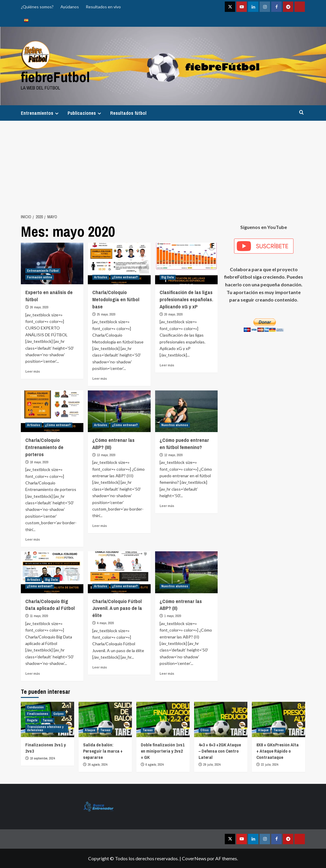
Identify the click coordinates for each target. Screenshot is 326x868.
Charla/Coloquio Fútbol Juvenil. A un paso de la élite (117, 608)
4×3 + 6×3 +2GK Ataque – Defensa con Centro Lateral (220, 751)
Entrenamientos (40, 113)
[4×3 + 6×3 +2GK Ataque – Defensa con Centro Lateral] (221, 719)
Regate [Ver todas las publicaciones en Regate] (32, 720)
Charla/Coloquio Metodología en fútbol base (116, 299)
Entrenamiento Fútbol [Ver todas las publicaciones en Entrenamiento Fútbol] (43, 271)
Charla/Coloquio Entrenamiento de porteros (44, 447)
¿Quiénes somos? (37, 7)
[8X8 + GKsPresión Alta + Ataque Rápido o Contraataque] (279, 719)
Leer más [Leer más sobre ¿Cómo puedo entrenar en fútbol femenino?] (167, 506)
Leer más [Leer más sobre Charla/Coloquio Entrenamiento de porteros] (33, 539)
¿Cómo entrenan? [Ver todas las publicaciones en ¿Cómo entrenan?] (125, 277)
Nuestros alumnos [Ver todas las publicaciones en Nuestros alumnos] (175, 425)
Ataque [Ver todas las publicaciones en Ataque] (90, 730)
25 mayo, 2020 (106, 314)
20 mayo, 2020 (174, 314)
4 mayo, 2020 (106, 623)
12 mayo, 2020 (174, 455)
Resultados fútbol (128, 113)
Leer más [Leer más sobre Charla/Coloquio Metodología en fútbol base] (100, 378)
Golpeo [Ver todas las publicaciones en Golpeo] (59, 714)
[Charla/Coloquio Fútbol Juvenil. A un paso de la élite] (119, 572)
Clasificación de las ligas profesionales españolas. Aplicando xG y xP (186, 299)
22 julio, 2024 (270, 765)
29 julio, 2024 (212, 765)
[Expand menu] (57, 113)
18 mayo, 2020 (39, 462)
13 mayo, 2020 (106, 455)
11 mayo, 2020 (39, 616)
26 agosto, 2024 (98, 765)
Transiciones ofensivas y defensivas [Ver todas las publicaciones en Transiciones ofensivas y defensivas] (45, 728)
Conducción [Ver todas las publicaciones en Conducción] (35, 707)
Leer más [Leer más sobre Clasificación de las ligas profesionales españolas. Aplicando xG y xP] (167, 365)
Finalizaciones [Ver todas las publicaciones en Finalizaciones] (38, 714)
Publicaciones (85, 113)
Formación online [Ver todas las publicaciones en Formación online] (40, 277)
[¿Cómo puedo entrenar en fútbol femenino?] (186, 411)
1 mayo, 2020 (173, 616)
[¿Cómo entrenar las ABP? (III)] (119, 411)
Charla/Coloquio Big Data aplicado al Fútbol (50, 605)
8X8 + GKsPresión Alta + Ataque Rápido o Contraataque (277, 751)
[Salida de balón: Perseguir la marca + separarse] (105, 719)
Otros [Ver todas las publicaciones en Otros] (205, 730)
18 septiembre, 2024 (43, 758)
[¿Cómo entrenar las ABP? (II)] (186, 572)
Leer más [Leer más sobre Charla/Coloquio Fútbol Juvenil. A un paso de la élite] (100, 667)
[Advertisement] (163, 165)
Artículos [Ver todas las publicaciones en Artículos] (101, 277)
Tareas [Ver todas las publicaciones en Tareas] (48, 720)
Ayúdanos (70, 7)
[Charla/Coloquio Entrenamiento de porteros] (52, 411)
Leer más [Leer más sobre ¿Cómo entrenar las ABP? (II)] (167, 673)
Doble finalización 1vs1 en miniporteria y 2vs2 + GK (163, 751)
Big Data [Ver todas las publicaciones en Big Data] (168, 277)
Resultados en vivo (103, 7)
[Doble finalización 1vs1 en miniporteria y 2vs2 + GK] (163, 719)
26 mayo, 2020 (39, 307)
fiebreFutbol (55, 77)
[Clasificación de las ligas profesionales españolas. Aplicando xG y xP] (186, 263)
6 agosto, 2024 (155, 765)
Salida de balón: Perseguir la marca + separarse (103, 751)
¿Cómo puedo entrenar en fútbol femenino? (184, 444)
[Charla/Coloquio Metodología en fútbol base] (119, 263)
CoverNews (194, 858)
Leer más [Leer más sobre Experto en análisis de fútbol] (33, 371)
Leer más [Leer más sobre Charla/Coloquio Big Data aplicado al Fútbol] (33, 673)
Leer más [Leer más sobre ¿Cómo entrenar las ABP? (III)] (100, 526)
